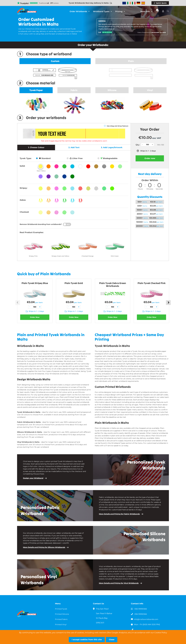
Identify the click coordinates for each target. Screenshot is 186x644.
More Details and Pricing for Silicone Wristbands (44, 547)
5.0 (100, 32)
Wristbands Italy (134, 3)
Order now (150, 158)
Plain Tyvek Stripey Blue (35, 283)
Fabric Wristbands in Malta (29, 422)
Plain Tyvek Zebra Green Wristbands (113, 285)
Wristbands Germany (138, 3)
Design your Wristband (33, 478)
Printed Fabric (62, 619)
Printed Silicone (63, 614)
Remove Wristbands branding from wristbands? (41, 224)
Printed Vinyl (61, 624)
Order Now (35, 317)
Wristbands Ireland (129, 3)
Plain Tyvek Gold (74, 283)
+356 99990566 (141, 609)
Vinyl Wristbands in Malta (28, 442)
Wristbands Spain (143, 3)
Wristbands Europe (124, 3)
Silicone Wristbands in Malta (30, 432)
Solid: (22, 166)
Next (168, 303)
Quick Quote (161, 3)
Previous (18, 303)
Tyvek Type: (26, 158)
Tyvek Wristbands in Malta (29, 412)
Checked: (24, 212)
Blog (135, 11)
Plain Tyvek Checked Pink (152, 283)
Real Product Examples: (32, 232)
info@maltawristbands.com (147, 619)
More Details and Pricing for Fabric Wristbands (119, 514)
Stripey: (23, 188)
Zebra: (23, 200)
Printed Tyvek (62, 609)
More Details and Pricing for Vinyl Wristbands (119, 583)
